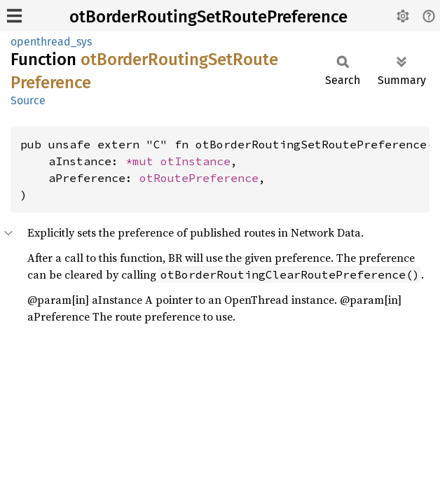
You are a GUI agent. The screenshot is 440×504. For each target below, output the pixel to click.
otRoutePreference (199, 178)
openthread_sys (51, 42)
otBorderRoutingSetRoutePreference (208, 17)
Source (28, 100)
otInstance (195, 161)
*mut (143, 161)
